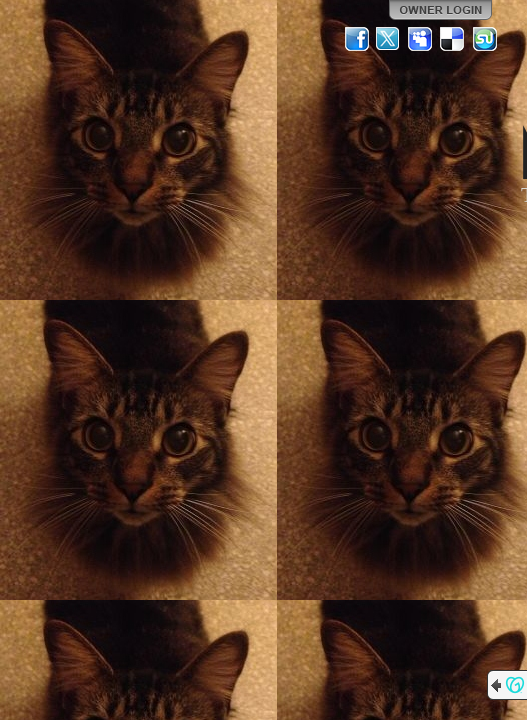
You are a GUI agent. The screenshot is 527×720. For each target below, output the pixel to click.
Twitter (389, 39)
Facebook (357, 39)
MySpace (421, 39)
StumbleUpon (485, 39)
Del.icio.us (453, 39)
